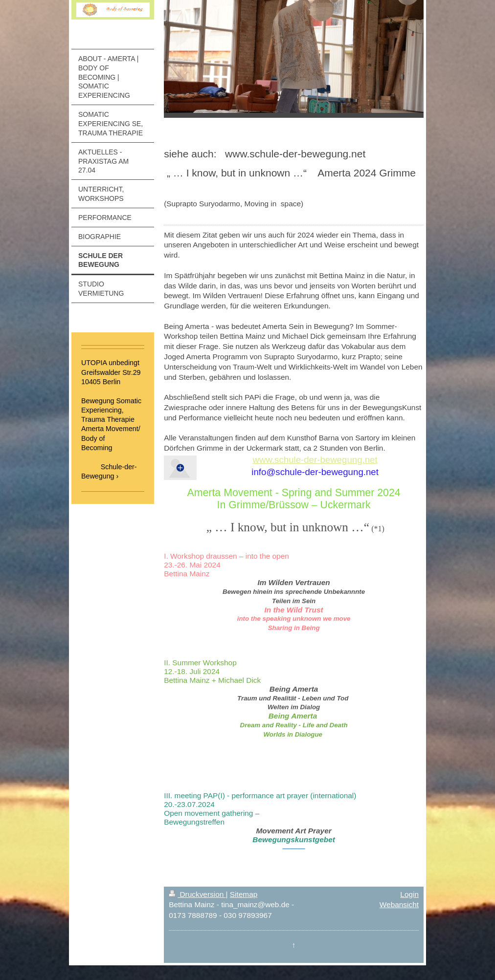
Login (409, 894)
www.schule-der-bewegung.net (315, 460)
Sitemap (244, 894)
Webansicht (399, 904)
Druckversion (197, 894)
